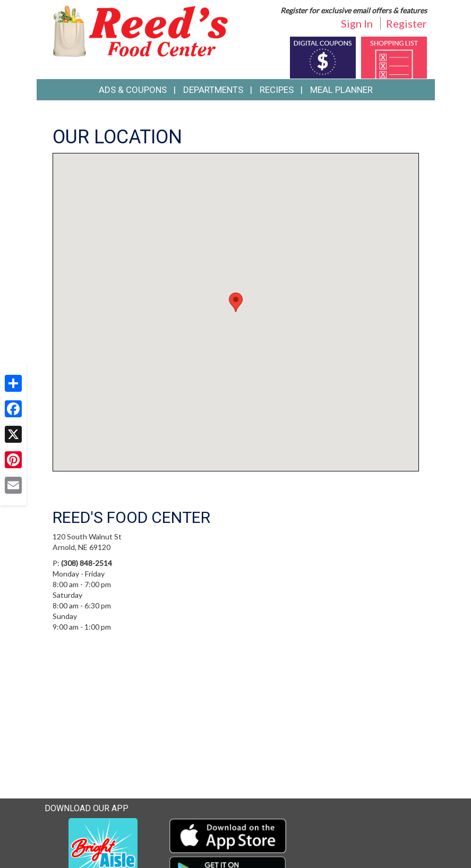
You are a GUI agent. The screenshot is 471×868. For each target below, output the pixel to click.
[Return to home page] (140, 30)
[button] (236, 302)
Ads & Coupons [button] (133, 90)
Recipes (277, 90)
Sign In (357, 23)
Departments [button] (213, 90)
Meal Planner (341, 90)
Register (406, 23)
